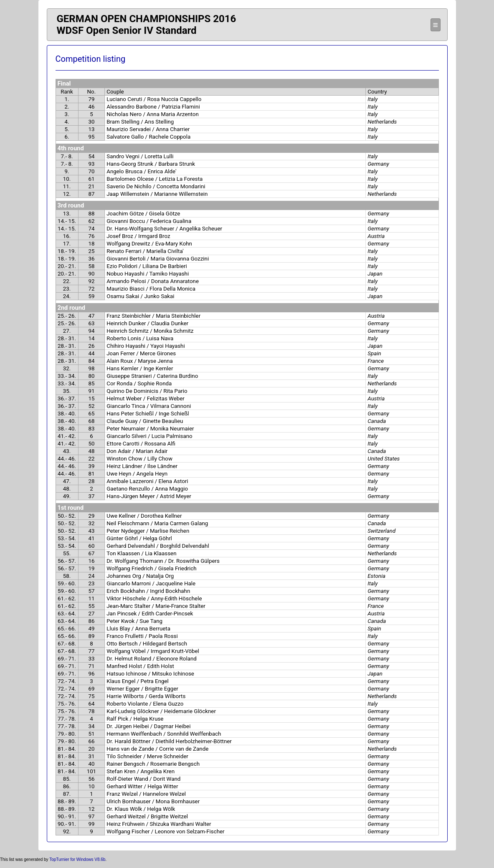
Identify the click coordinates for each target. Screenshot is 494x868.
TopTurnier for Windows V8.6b (77, 859)
